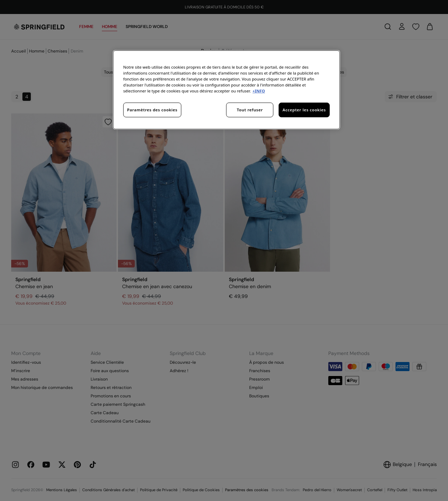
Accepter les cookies (304, 110)
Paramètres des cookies (152, 110)
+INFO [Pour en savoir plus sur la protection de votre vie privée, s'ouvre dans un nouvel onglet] (258, 91)
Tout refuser (250, 110)
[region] (226, 90)
